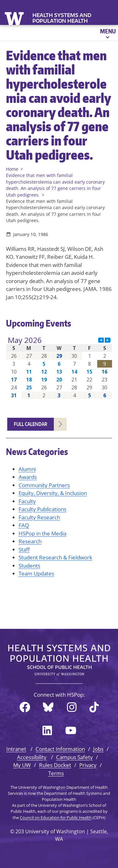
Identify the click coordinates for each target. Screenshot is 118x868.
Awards (28, 477)
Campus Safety (74, 757)
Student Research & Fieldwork (55, 557)
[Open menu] (107, 33)
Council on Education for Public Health (56, 818)
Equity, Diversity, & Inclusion (53, 493)
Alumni (27, 469)
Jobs (98, 749)
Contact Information (60, 749)
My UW (22, 765)
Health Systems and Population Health (62, 18)
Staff (24, 549)
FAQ (24, 525)
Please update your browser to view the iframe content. (59, 368)
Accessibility (32, 757)
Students (29, 566)
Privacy (88, 765)
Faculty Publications (42, 509)
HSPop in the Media (42, 533)
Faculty (27, 501)
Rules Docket (55, 765)
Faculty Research (39, 517)
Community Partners (44, 485)
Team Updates (36, 573)
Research (30, 541)
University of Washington (15, 18)
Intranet (16, 749)
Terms (56, 773)
